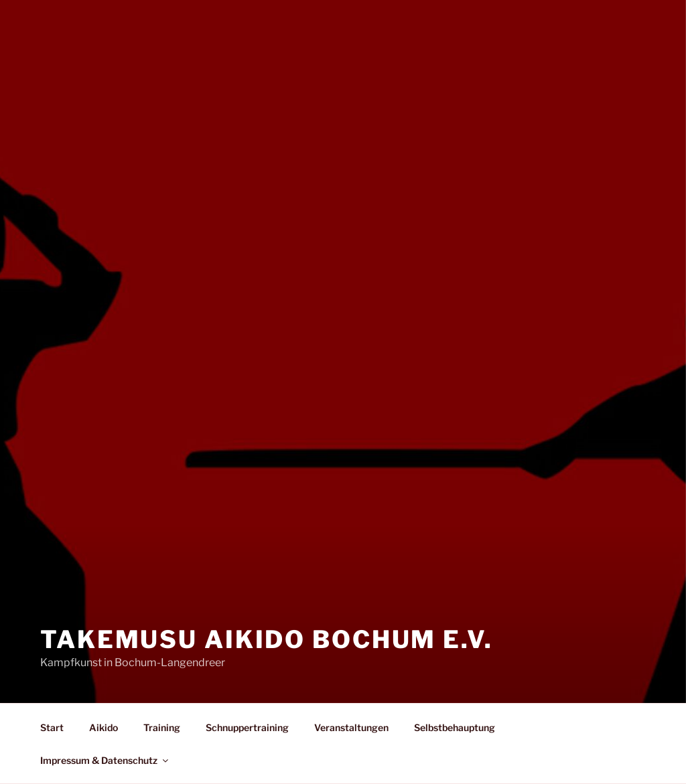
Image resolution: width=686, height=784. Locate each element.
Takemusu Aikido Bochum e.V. (267, 639)
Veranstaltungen (351, 727)
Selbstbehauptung (455, 727)
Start (52, 727)
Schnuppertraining (247, 727)
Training (162, 727)
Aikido (104, 727)
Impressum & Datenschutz (105, 760)
